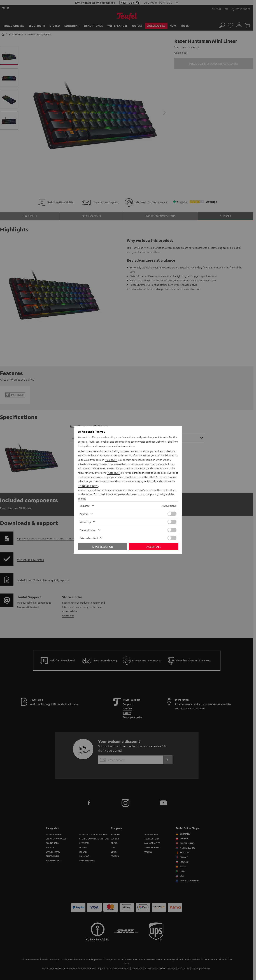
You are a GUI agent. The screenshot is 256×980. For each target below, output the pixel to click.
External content (89, 538)
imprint (82, 498)
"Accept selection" (88, 486)
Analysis (84, 514)
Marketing (85, 522)
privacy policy (158, 494)
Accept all (154, 547)
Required (85, 506)
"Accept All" (113, 473)
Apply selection (103, 547)
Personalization (88, 530)
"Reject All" (111, 460)
